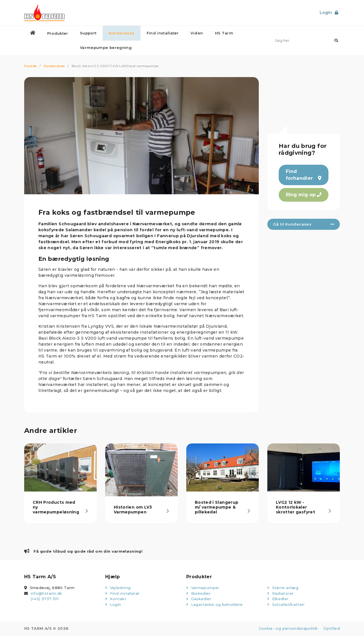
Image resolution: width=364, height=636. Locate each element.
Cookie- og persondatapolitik (287, 629)
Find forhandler (304, 175)
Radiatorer (280, 594)
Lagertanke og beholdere (215, 605)
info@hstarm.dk (46, 594)
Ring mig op (304, 195)
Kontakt (116, 599)
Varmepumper (203, 588)
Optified (332, 629)
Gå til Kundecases (304, 224)
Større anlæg (283, 588)
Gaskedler (199, 599)
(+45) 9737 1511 (45, 599)
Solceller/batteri (286, 605)
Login (113, 605)
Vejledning (118, 588)
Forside (30, 66)
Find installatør (122, 594)
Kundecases (54, 66)
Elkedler (278, 599)
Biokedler (198, 594)
